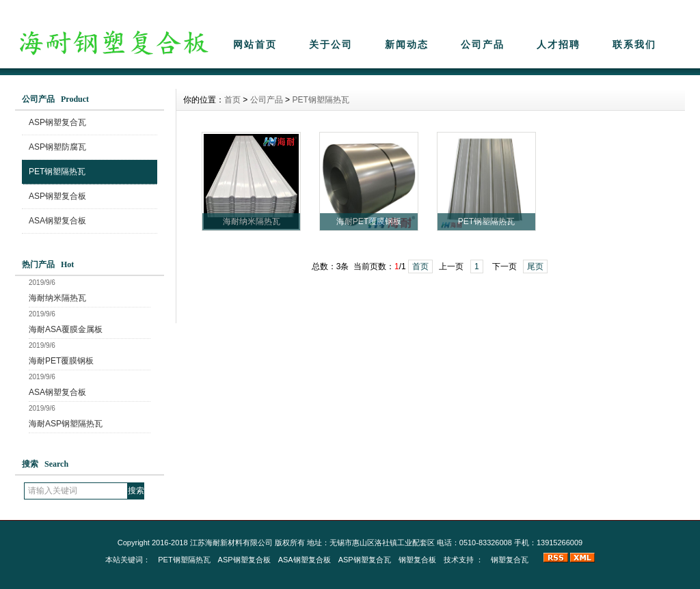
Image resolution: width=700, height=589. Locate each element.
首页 (232, 100)
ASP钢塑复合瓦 (57, 122)
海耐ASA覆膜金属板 (66, 329)
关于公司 (331, 44)
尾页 (535, 266)
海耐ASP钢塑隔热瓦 (66, 424)
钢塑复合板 (417, 560)
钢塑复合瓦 (510, 560)
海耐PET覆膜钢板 (61, 361)
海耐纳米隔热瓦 (57, 298)
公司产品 (483, 44)
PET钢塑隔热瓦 (57, 172)
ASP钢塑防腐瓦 (57, 147)
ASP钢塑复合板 (57, 196)
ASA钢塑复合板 (57, 221)
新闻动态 (407, 44)
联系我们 (634, 44)
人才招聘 (558, 44)
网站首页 (255, 44)
